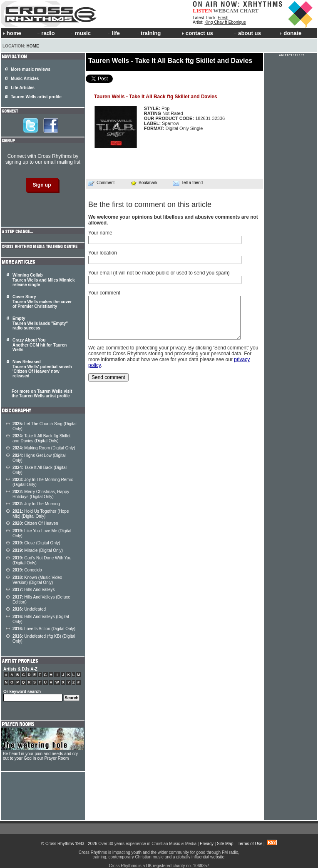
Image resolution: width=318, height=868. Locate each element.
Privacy (207, 844)
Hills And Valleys (34, 590)
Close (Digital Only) (36, 543)
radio (45, 33)
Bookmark (144, 183)
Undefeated (29, 609)
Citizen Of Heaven (35, 523)
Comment (101, 183)
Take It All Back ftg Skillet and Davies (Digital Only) (41, 438)
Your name (100, 233)
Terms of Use (250, 844)
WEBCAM (226, 11)
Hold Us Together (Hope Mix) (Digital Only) (41, 514)
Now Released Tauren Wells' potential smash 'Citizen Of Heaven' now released (42, 369)
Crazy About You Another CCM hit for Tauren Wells (40, 345)
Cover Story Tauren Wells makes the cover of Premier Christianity (42, 302)
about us (247, 33)
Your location (103, 253)
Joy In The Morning (36, 504)
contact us (198, 33)
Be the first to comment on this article (150, 205)
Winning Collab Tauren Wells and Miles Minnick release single (44, 280)
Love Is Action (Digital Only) (44, 629)
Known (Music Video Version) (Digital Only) (37, 580)
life (113, 33)
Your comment (104, 293)
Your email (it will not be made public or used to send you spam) (159, 273)
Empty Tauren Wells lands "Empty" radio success (40, 323)
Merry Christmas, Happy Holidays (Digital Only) (41, 494)
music (80, 33)
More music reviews (31, 69)
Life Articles (23, 88)
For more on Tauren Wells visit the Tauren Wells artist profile (42, 394)
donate (291, 33)
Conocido (27, 570)
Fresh (223, 18)
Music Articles (25, 79)
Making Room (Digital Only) (44, 448)
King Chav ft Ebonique (225, 22)
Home (33, 46)
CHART (249, 11)
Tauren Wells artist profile (36, 97)
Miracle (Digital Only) (38, 550)
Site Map (225, 844)
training (148, 33)
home (12, 33)
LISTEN (202, 11)
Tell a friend (188, 183)
